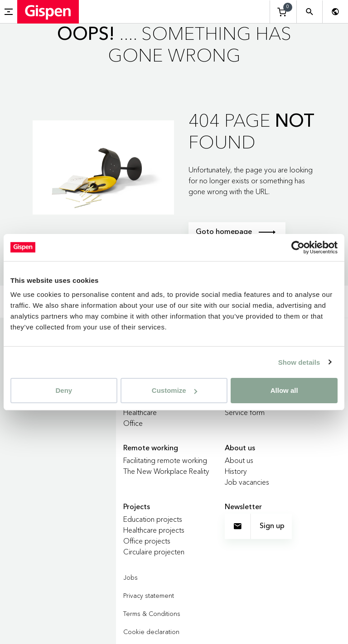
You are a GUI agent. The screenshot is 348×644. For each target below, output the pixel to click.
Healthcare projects (154, 530)
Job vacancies (247, 482)
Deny (64, 390)
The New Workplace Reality (166, 471)
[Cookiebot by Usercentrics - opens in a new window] (298, 247)
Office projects (147, 541)
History (236, 471)
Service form (245, 412)
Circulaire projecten (154, 552)
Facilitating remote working (165, 460)
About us (239, 460)
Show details (299, 362)
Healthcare (140, 412)
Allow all (284, 390)
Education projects (153, 519)
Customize (174, 390)
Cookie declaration (151, 632)
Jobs (130, 577)
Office (133, 423)
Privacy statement (149, 596)
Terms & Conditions (152, 614)
